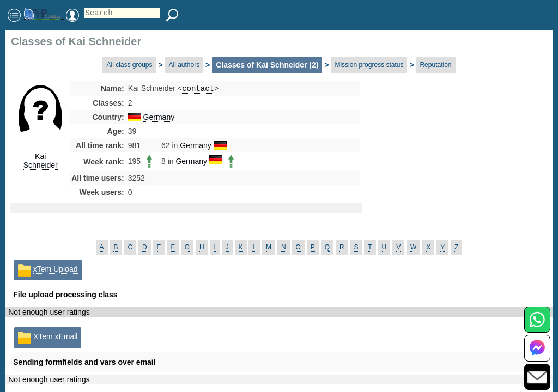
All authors (184, 65)
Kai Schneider (41, 161)
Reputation (435, 65)
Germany (159, 118)
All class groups (129, 65)
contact (198, 89)
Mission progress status (369, 65)
